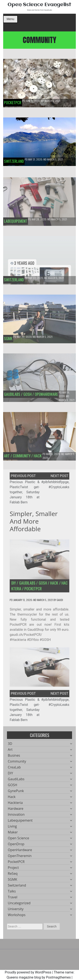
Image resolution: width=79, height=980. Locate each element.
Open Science (18, 840)
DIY (14, 584)
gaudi (60, 601)
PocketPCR (33, 590)
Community (17, 763)
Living (12, 828)
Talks (12, 893)
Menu (10, 19)
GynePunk (16, 792)
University (16, 910)
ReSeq (13, 875)
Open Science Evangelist (39, 5)
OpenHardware (20, 851)
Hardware (16, 810)
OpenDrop (16, 845)
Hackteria (15, 804)
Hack (54, 584)
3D (10, 745)
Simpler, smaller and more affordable (34, 523)
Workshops (17, 916)
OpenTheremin (20, 857)
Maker (13, 834)
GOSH (43, 584)
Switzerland (17, 887)
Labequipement (20, 822)
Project (13, 869)
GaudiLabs (27, 584)
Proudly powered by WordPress (28, 972)
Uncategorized (19, 905)
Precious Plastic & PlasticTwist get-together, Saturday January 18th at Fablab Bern (25, 494)
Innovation (16, 816)
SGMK (13, 881)
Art (10, 751)
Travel (13, 899)
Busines (14, 757)
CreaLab (14, 769)
